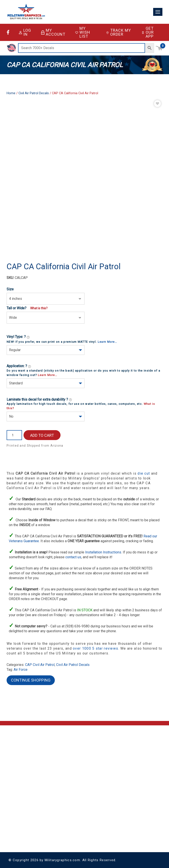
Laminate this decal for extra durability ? (39, 400)
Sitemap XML (57, 782)
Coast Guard (17, 819)
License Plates (41, 809)
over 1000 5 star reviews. (97, 648)
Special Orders (42, 819)
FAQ (51, 756)
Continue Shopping (31, 680)
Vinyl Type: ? (18, 337)
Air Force (21, 670)
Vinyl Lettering (41, 814)
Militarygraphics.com (62, 860)
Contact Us (55, 761)
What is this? (39, 308)
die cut (144, 473)
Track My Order (118, 32)
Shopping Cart (110, 745)
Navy (12, 834)
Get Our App (148, 32)
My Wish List (83, 32)
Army (12, 808)
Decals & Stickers (44, 803)
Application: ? (19, 366)
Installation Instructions (103, 552)
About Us (54, 751)
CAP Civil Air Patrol (40, 665)
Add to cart (42, 435)
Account (106, 751)
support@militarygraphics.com (28, 763)
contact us (73, 557)
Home (11, 93)
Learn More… (107, 342)
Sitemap (53, 777)
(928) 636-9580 (18, 769)
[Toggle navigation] (158, 12)
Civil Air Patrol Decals (34, 93)
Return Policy (56, 766)
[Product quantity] (14, 435)
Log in (25, 32)
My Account (53, 32)
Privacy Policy (57, 772)
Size (10, 289)
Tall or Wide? (17, 308)
